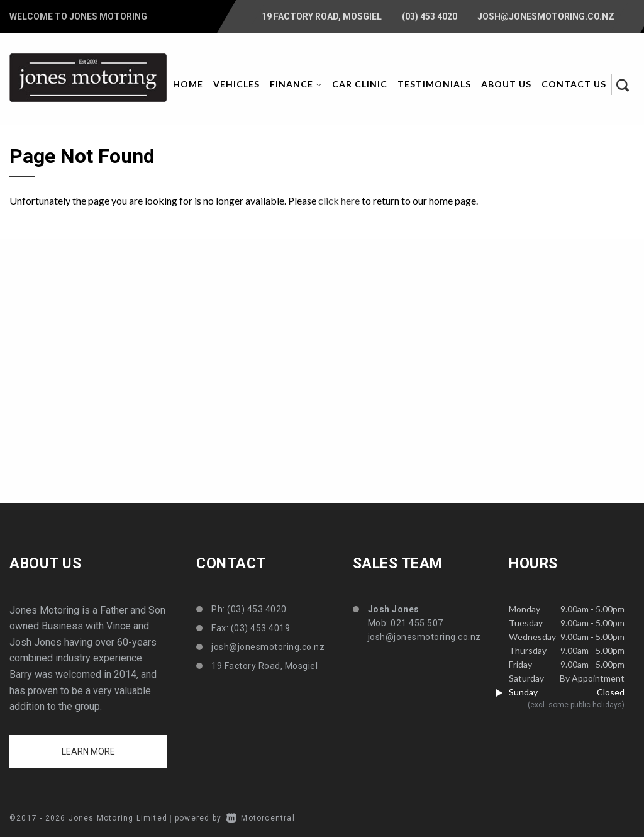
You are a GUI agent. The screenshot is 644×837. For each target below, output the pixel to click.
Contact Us (574, 84)
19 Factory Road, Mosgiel (322, 16)
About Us (506, 84)
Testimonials (434, 84)
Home (188, 84)
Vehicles (236, 84)
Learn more (88, 751)
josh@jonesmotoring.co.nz (546, 16)
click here (339, 200)
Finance (296, 84)
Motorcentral (261, 818)
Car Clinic (360, 84)
